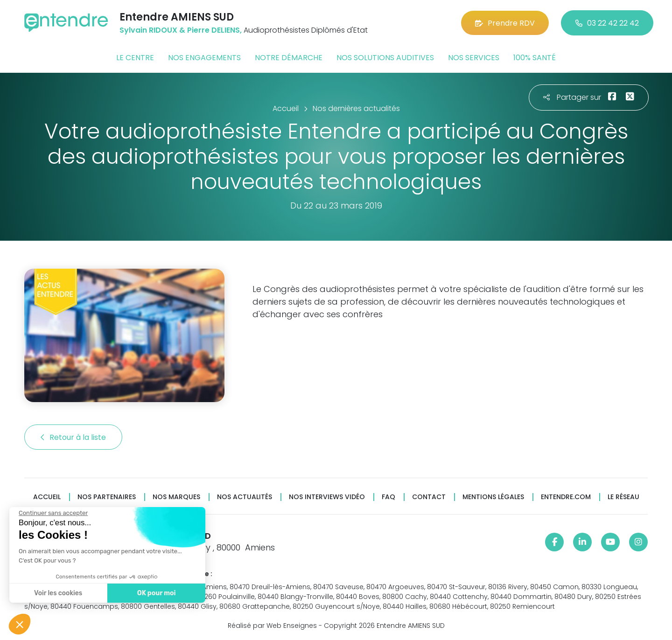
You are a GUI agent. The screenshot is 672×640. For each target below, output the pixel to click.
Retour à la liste (73, 437)
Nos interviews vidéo (327, 497)
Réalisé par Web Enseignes (272, 626)
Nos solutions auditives (385, 58)
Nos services (474, 58)
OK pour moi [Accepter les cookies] (154, 593)
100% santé (535, 58)
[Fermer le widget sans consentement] (51, 513)
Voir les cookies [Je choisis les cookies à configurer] (56, 593)
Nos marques (176, 497)
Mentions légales (493, 497)
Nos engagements (204, 58)
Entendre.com (566, 497)
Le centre (135, 58)
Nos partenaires (107, 497)
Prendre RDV (505, 23)
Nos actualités (245, 497)
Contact (429, 497)
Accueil (47, 497)
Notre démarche (289, 58)
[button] (20, 624)
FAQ (388, 497)
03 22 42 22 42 (607, 23)
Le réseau (623, 497)
